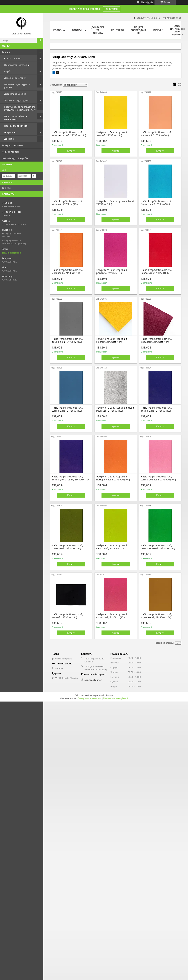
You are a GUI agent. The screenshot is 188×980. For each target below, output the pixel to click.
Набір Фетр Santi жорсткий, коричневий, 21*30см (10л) (156, 616)
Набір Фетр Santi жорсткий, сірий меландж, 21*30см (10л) (115, 409)
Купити (71, 151)
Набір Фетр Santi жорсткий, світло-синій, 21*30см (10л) (67, 409)
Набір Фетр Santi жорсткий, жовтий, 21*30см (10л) (112, 134)
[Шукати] (40, 40)
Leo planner (10, 132)
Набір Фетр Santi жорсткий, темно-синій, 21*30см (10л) (156, 409)
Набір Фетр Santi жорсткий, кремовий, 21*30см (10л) (156, 134)
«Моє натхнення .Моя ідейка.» (177, 30)
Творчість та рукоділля (16, 100)
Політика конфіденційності (115, 698)
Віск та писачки (12, 58)
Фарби (8, 71)
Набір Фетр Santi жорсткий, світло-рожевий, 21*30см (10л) (158, 478)
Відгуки (158, 30)
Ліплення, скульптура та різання (17, 86)
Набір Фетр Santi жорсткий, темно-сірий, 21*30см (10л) (67, 340)
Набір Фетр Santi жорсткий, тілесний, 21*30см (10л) (67, 203)
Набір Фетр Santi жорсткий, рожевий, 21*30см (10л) (112, 271)
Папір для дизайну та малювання (15, 118)
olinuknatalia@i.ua (11, 253)
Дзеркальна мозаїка (15, 94)
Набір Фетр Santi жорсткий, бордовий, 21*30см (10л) (156, 340)
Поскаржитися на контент (90, 698)
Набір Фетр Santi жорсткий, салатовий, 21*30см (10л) (112, 547)
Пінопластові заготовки (17, 65)
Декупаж (9, 139)
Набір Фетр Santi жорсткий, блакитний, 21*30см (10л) (156, 203)
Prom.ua (110, 695)
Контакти (118, 30)
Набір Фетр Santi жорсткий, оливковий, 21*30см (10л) (67, 547)
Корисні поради (10, 152)
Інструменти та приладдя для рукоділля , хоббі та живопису (20, 108)
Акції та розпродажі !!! (138, 30)
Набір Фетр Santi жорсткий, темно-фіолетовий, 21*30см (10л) (71, 478)
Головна (59, 30)
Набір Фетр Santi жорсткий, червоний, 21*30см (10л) (156, 271)
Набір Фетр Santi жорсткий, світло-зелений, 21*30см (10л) (158, 547)
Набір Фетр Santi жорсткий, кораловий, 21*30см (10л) (112, 616)
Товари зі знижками (13, 145)
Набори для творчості (16, 126)
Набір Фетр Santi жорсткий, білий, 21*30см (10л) (116, 203)
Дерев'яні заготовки (15, 78)
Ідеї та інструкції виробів (15, 158)
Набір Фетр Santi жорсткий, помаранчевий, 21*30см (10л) (113, 478)
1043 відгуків (147, 2)
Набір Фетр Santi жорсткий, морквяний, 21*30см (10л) (67, 271)
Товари (6, 52)
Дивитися (112, 9)
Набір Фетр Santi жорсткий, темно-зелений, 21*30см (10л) (69, 134)
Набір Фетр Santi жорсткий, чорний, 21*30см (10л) (67, 616)
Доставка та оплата (98, 30)
